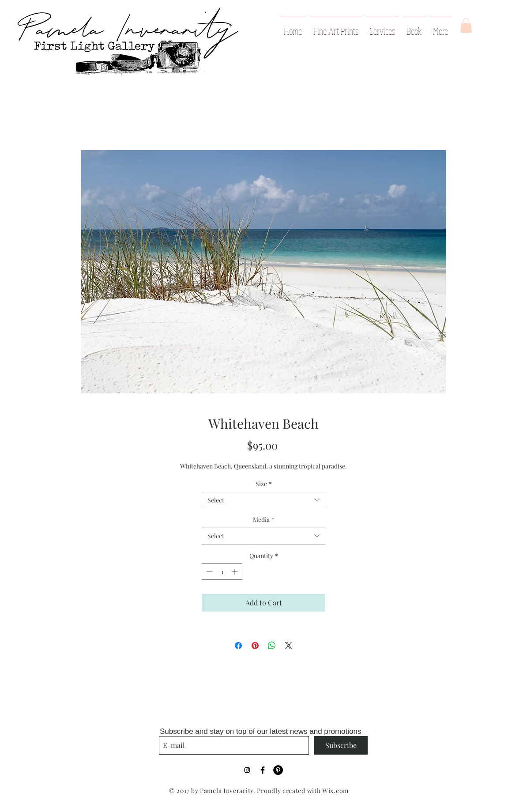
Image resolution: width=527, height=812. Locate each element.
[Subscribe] (341, 745)
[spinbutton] (222, 572)
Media (264, 519)
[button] (466, 25)
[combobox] (263, 500)
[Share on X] (289, 646)
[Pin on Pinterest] (255, 646)
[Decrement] (209, 572)
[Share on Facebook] (238, 646)
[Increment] (235, 572)
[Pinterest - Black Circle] (278, 770)
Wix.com (335, 791)
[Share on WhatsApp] (272, 646)
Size (264, 484)
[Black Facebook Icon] (263, 770)
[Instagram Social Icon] (247, 770)
